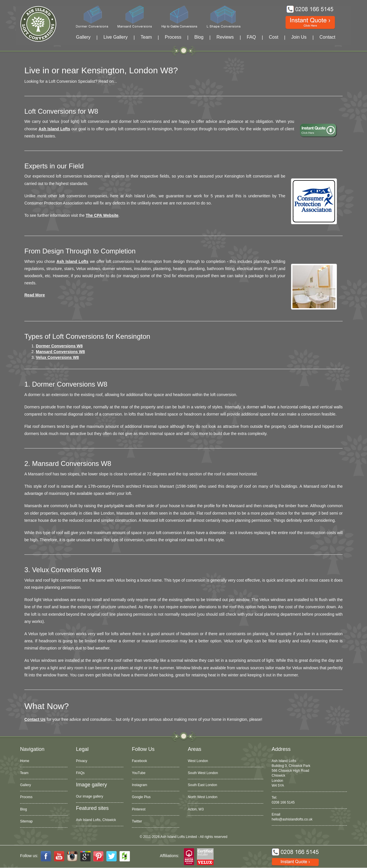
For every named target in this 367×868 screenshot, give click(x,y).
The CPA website (102, 215)
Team (146, 37)
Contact (327, 37)
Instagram (139, 785)
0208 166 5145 (283, 802)
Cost (274, 37)
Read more (35, 295)
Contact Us (35, 719)
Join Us (299, 37)
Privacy (82, 761)
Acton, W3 (196, 809)
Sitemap (26, 821)
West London (198, 761)
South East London (202, 785)
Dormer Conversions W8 (59, 346)
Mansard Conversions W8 (60, 352)
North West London (203, 797)
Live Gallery (116, 37)
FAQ (251, 37)
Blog (199, 37)
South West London (203, 773)
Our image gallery (90, 796)
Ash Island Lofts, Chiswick (96, 820)
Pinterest (139, 809)
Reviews (225, 37)
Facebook (139, 761)
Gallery (83, 37)
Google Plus (141, 797)
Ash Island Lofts (54, 129)
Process (173, 37)
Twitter (137, 821)
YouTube (139, 773)
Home (25, 761)
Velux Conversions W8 (57, 357)
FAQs (80, 773)
